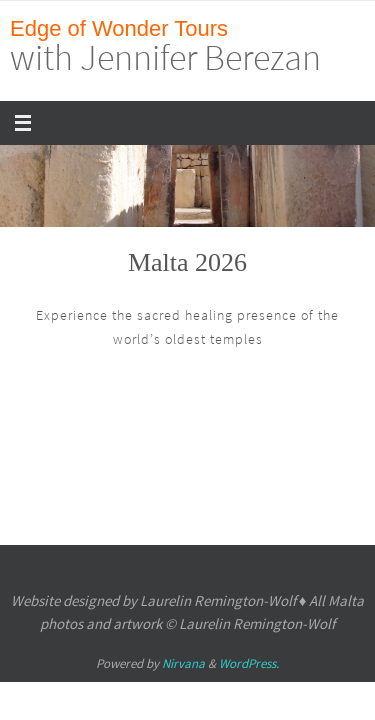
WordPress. (249, 663)
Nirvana (183, 663)
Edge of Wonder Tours (119, 28)
